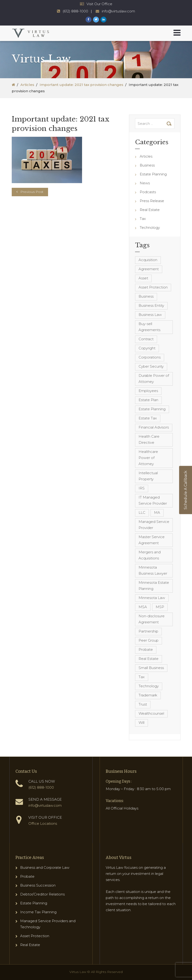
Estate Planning (153, 174)
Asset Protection (35, 936)
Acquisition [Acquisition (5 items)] (148, 260)
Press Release (152, 201)
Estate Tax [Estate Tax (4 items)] (148, 418)
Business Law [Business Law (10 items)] (150, 315)
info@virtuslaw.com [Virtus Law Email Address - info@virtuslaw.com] (118, 11)
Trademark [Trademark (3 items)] (148, 695)
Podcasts (148, 192)
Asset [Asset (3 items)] (143, 278)
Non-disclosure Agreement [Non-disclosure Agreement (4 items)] (152, 619)
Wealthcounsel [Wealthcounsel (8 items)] (151, 713)
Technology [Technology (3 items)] (149, 686)
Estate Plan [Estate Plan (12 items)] (148, 400)
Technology (150, 227)
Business (147, 165)
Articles (27, 85)
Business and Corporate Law (45, 867)
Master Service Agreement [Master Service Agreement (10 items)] (152, 540)
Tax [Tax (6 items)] (142, 677)
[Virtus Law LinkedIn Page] (104, 20)
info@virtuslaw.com (45, 805)
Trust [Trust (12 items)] (143, 704)
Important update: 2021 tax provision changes (81, 85)
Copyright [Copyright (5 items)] (147, 348)
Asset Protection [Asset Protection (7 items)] (153, 287)
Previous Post (32, 192)
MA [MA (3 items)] (157, 512)
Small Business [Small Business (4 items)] (151, 668)
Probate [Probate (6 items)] (146, 649)
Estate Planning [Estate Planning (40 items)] (152, 409)
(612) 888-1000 (41, 787)
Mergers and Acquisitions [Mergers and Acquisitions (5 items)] (150, 555)
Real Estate (150, 210)
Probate (27, 876)
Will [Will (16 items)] (141, 723)
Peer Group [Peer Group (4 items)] (149, 640)
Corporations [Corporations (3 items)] (150, 357)
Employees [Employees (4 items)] (148, 391)
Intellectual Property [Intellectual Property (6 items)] (148, 476)
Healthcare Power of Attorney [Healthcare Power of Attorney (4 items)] (148, 458)
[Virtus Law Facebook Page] (88, 20)
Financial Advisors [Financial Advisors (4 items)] (154, 427)
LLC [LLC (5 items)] (142, 512)
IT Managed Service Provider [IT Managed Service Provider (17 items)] (153, 500)
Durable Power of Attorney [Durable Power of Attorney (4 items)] (154, 379)
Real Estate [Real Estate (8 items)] (149, 659)
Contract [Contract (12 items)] (146, 339)
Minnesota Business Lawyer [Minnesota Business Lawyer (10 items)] (153, 570)
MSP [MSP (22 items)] (160, 607)
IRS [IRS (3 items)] (142, 488)
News (145, 183)
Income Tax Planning (38, 912)
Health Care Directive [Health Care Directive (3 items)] (149, 439)
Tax (143, 219)
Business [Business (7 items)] (146, 296)
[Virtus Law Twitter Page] (96, 20)
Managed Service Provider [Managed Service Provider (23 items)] (154, 525)
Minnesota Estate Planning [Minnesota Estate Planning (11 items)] (154, 586)
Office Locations (43, 823)
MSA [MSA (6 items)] (143, 607)
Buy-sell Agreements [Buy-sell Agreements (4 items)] (149, 327)
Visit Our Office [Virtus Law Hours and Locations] (99, 4)
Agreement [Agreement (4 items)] (149, 269)
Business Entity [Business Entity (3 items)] (151, 305)
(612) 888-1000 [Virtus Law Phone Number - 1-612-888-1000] (75, 11)
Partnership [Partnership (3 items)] (148, 631)
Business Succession (38, 885)
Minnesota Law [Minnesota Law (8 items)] (152, 598)
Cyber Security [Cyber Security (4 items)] (151, 366)
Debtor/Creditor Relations (42, 894)
